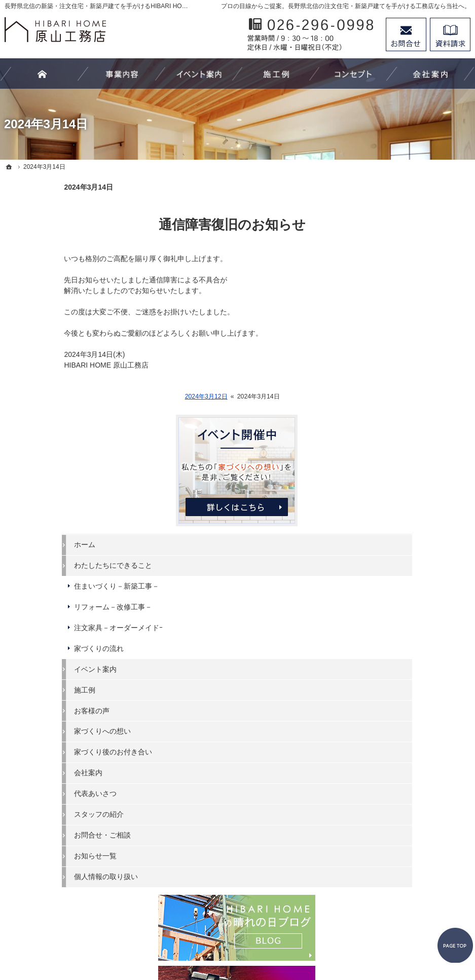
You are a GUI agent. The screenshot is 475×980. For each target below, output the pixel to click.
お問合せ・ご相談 (397, 595)
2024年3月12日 (147, 396)
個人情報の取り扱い (400, 637)
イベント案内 (390, 429)
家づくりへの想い (397, 492)
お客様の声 (386, 471)
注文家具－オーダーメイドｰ (413, 388)
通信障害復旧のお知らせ (173, 225)
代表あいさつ (390, 554)
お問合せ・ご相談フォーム (409, 892)
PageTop (448, 884)
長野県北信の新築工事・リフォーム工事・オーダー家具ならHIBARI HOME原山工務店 (233, 935)
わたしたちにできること (408, 325)
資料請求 (450, 34)
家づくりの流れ (393, 409)
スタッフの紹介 (393, 574)
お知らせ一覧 (390, 616)
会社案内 (383, 533)
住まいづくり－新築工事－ (411, 346)
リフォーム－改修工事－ (408, 367)
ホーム (379, 305)
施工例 (379, 450)
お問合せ (406, 34)
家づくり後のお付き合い (408, 513)
